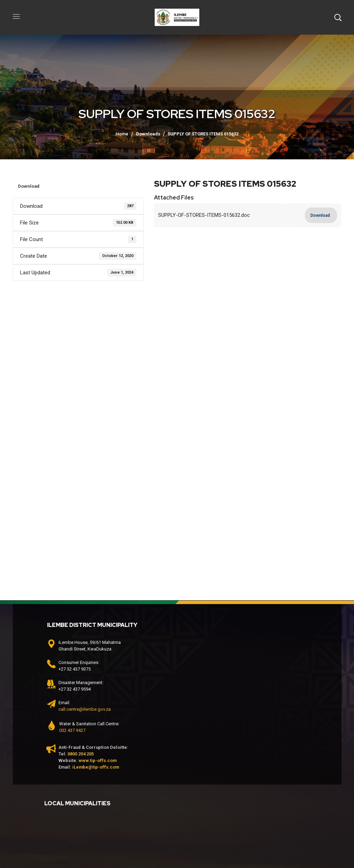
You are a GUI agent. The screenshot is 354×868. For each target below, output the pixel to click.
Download (29, 186)
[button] (338, 17)
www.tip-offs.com (98, 760)
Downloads (148, 134)
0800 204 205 (81, 754)
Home (122, 134)
